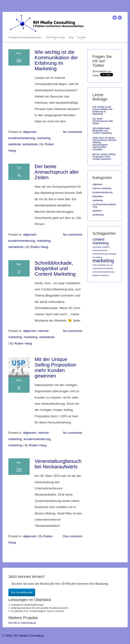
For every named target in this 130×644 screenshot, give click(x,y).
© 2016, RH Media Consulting (23, 636)
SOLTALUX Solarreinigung (22, 623)
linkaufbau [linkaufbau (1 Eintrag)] (113, 254)
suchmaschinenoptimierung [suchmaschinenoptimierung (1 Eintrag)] (103, 272)
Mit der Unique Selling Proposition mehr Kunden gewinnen (55, 367)
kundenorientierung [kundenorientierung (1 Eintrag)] (100, 254)
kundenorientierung (22, 138)
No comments (73, 132)
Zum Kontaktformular (22, 592)
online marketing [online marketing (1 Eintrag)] (99, 265)
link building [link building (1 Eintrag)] (97, 257)
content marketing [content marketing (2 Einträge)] (101, 241)
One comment (72, 536)
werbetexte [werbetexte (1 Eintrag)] (105, 275)
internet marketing (102, 188)
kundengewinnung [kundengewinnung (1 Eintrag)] (100, 250)
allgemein (30, 132)
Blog (71, 37)
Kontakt (81, 38)
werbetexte (30, 144)
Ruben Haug (39, 247)
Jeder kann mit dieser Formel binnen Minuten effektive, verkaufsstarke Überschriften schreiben (104, 144)
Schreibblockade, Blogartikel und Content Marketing (55, 268)
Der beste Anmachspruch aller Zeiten (57, 172)
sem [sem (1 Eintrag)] (108, 265)
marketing (44, 138)
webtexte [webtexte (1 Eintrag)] (96, 275)
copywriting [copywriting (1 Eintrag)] (97, 247)
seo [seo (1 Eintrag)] (112, 265)
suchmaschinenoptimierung (104, 206)
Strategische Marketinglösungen (25, 37)
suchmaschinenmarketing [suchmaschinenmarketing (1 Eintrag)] (103, 268)
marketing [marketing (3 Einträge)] (103, 261)
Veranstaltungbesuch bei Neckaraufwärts (58, 464)
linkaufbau (98, 196)
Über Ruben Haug (55, 38)
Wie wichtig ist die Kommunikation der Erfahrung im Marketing (56, 60)
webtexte (15, 144)
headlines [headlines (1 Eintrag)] (106, 247)
